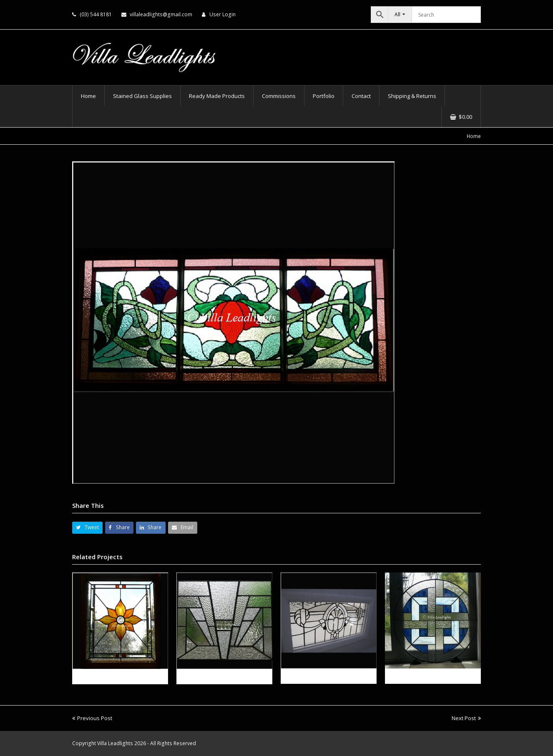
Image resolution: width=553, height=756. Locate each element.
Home (474, 136)
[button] (87, 528)
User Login (222, 14)
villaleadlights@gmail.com (161, 14)
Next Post (466, 718)
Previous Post (92, 718)
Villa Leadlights (115, 743)
